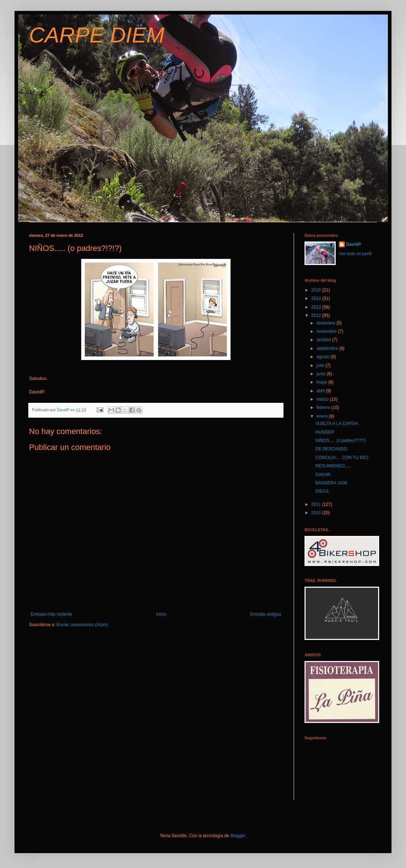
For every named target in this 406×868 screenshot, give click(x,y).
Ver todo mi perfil (355, 254)
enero (323, 416)
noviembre (327, 331)
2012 (317, 315)
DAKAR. (324, 475)
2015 (317, 290)
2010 (317, 513)
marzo (323, 399)
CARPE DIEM (97, 35)
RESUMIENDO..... (333, 466)
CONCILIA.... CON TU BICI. (342, 458)
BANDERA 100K (332, 483)
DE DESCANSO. (332, 449)
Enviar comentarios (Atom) (82, 625)
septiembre (328, 348)
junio (322, 374)
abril (321, 391)
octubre (324, 340)
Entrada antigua (266, 614)
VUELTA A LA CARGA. (337, 423)
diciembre (326, 323)
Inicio (161, 614)
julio (321, 365)
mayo (322, 382)
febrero (324, 408)
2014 (317, 298)
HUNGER (325, 432)
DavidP (354, 244)
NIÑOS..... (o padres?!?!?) (341, 441)
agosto (324, 357)
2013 (317, 307)
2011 (317, 504)
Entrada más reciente (51, 614)
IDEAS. (322, 491)
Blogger (238, 836)
